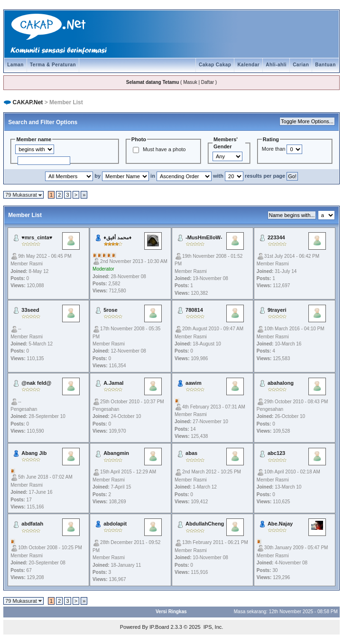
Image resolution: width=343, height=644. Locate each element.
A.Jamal (113, 383)
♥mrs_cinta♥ (37, 237)
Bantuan (325, 65)
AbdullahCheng (205, 524)
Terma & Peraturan (53, 65)
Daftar (208, 82)
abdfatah (32, 524)
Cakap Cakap (215, 65)
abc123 (276, 453)
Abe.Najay (280, 524)
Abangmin (116, 453)
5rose (110, 310)
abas (191, 453)
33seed (30, 310)
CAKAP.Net (28, 102)
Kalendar (248, 65)
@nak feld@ (36, 383)
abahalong (281, 383)
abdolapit (115, 524)
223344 (276, 237)
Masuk (190, 82)
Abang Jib (34, 453)
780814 (194, 310)
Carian (301, 65)
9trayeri (277, 310)
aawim (194, 383)
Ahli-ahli (276, 65)
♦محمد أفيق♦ (117, 237)
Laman (15, 65)
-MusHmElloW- (204, 237)
